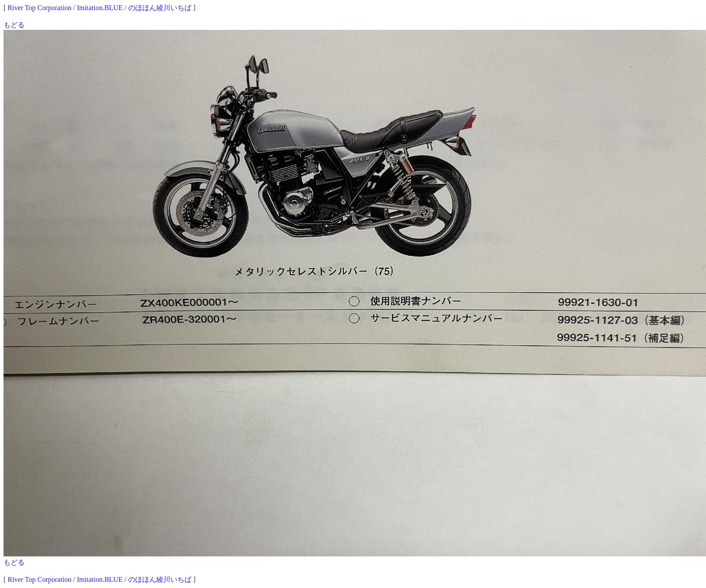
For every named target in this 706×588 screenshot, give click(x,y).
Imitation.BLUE (100, 8)
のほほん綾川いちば (160, 8)
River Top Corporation (39, 8)
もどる (14, 25)
